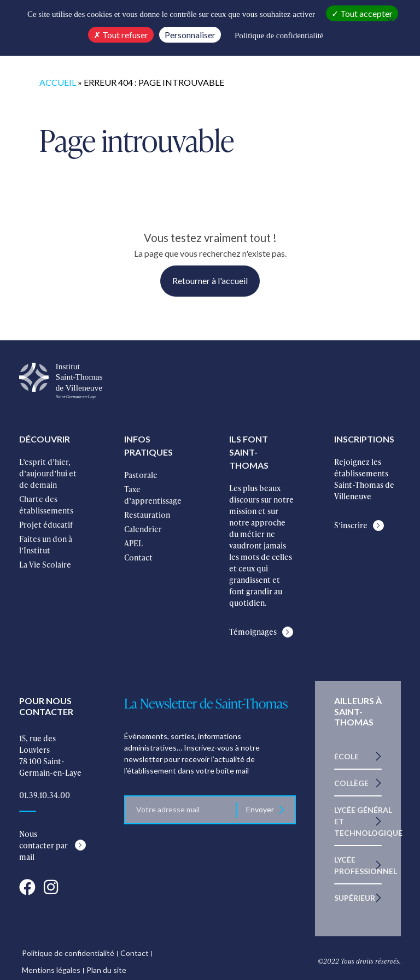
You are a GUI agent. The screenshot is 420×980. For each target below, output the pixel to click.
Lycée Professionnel (366, 865)
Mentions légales (51, 970)
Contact (135, 953)
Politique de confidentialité (68, 953)
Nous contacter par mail (43, 845)
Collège (351, 783)
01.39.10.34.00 (45, 795)
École (346, 756)
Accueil (58, 82)
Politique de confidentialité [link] (279, 36)
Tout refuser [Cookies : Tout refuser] (121, 35)
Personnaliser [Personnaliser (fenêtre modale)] (190, 35)
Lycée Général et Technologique (368, 821)
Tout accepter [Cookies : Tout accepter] (362, 13)
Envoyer (261, 809)
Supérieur (355, 898)
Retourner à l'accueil (210, 281)
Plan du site (106, 970)
